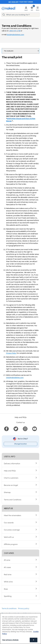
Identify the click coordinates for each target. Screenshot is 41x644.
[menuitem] (6, 428)
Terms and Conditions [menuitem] (13, 500)
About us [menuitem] (8, 508)
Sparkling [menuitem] (8, 596)
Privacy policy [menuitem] (24, 608)
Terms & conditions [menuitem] (9, 608)
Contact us (20, 422)
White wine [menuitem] (8, 582)
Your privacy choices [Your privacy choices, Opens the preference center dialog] (10, 640)
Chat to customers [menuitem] (11, 478)
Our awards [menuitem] (9, 522)
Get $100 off (14, 2)
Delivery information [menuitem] (12, 463)
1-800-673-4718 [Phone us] (15, 31)
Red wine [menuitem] (8, 574)
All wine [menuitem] (7, 560)
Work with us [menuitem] (9, 537)
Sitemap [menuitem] (7, 492)
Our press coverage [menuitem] (12, 530)
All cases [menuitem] (7, 567)
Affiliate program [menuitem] (11, 544)
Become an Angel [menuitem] (11, 485)
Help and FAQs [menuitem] (10, 471)
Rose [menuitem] (6, 589)
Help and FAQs (21, 417)
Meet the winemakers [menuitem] (13, 515)
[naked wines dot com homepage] (8, 8)
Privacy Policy (11, 353)
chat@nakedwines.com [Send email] (15, 35)
